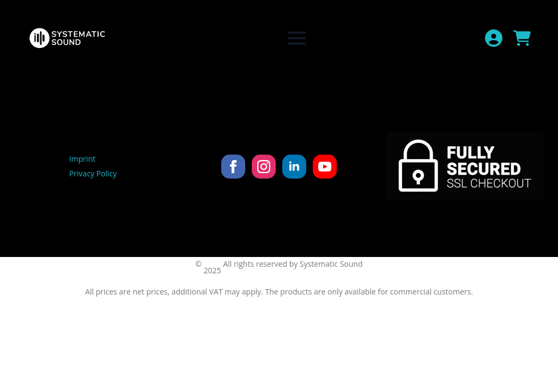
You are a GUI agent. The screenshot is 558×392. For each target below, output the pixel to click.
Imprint (82, 159)
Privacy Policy (93, 173)
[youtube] (325, 167)
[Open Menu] (297, 38)
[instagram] (264, 167)
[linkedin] (294, 167)
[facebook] (233, 167)
